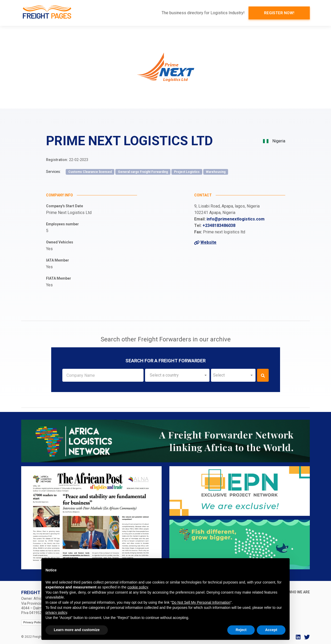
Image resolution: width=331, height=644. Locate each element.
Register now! (279, 13)
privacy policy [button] (56, 612)
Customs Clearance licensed (90, 172)
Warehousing (216, 172)
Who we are (299, 592)
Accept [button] (271, 630)
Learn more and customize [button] (77, 630)
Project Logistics (187, 172)
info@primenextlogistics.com (236, 219)
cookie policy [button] (138, 587)
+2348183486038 (219, 225)
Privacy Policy (33, 622)
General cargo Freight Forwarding (143, 172)
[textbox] (177, 375)
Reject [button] (241, 630)
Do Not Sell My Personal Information (201, 602)
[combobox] (177, 375)
